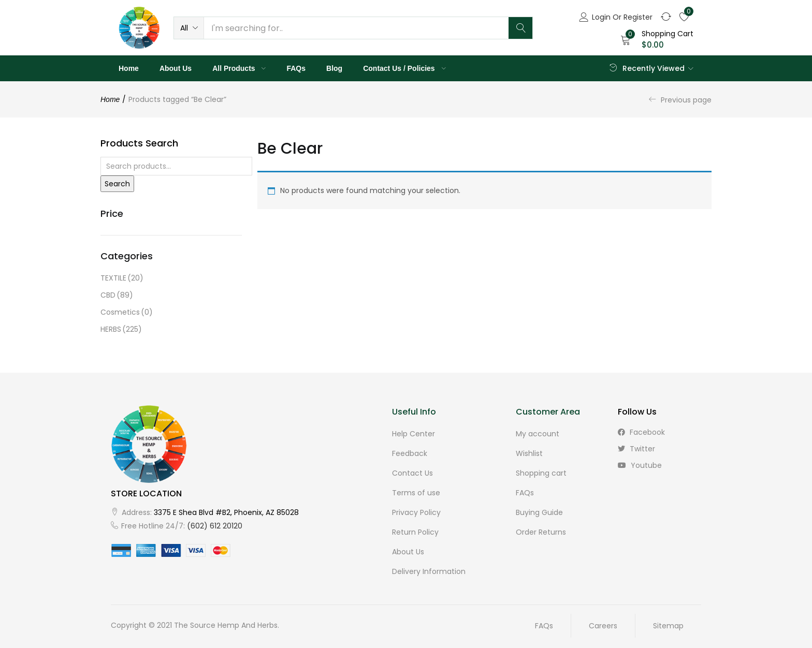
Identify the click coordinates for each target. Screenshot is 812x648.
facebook (641, 432)
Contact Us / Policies (404, 68)
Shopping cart (541, 473)
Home (129, 68)
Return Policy (415, 532)
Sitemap (668, 626)
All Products (239, 68)
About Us (176, 68)
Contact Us (412, 473)
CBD (117, 295)
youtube (640, 465)
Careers (603, 626)
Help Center (414, 434)
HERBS (121, 329)
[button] (189, 28)
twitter (636, 449)
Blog (334, 68)
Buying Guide (539, 512)
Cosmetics (127, 312)
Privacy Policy (416, 512)
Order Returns (541, 532)
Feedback (410, 453)
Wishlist (529, 453)
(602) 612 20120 (215, 526)
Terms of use (416, 493)
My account (538, 434)
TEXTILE (122, 278)
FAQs (296, 68)
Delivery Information (429, 571)
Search (117, 184)
